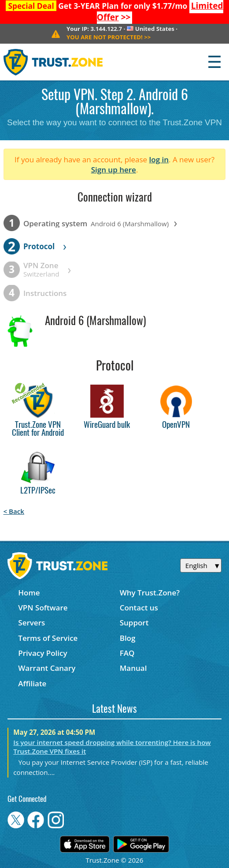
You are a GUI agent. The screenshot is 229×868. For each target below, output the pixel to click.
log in (159, 159)
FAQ (127, 653)
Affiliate (32, 683)
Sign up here (114, 170)
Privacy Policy (42, 653)
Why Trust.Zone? (150, 593)
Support (134, 623)
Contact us (139, 608)
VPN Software (43, 608)
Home (29, 593)
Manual (133, 668)
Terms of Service (48, 638)
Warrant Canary (47, 668)
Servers (31, 623)
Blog (128, 638)
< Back (14, 511)
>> (109, 37)
